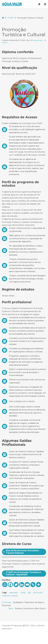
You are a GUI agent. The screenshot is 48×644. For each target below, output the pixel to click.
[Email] (27, 585)
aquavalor (14, 593)
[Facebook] (10, 585)
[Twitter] (16, 585)
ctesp (23, 593)
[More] (39, 585)
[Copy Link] (33, 585)
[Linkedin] (22, 585)
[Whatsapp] (5, 585)
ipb (29, 593)
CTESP (10, 18)
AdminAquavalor (36, 40)
